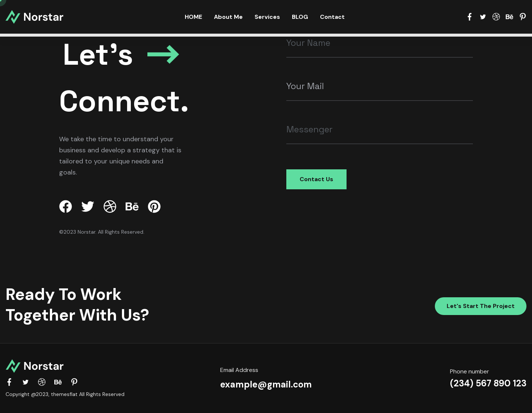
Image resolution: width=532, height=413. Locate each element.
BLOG (300, 17)
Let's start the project (481, 306)
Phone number (470, 371)
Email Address (239, 370)
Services (267, 17)
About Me (228, 17)
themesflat (64, 394)
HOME (193, 17)
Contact (332, 17)
